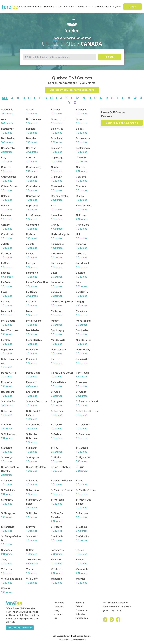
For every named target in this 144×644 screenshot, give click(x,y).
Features (59, 607)
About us (59, 603)
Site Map (81, 614)
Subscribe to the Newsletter (20, 628)
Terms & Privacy (80, 604)
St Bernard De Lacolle (34, 415)
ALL (5, 98)
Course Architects (47, 7)
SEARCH (110, 57)
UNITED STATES (59, 44)
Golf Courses (27, 7)
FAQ (57, 611)
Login (133, 6)
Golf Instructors (68, 7)
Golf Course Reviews (62, 636)
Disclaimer (82, 610)
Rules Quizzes (87, 7)
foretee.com (82, 618)
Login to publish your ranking (122, 123)
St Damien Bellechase (32, 438)
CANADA (91, 44)
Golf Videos (104, 7)
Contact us (59, 616)
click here (88, 90)
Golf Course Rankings (82, 636)
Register (118, 7)
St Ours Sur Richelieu (57, 517)
